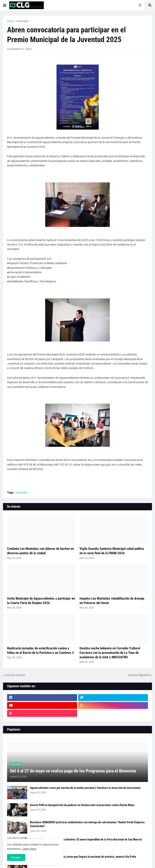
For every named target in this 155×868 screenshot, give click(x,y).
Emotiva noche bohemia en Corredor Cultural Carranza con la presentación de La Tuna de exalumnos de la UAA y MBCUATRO (110, 653)
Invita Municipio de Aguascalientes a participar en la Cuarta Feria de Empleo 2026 (41, 601)
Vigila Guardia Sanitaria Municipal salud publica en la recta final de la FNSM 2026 (112, 551)
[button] (5, 5)
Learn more (29, 849)
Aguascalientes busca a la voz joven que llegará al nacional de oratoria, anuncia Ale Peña (83, 857)
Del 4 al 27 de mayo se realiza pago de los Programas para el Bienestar (73, 771)
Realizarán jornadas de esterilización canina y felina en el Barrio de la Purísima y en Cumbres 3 (40, 650)
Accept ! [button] (16, 857)
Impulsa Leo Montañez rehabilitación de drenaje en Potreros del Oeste (112, 601)
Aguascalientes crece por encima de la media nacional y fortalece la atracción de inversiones (85, 788)
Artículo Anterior (15, 675)
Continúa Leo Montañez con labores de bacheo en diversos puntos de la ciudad (40, 551)
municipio (23, 21)
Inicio (10, 21)
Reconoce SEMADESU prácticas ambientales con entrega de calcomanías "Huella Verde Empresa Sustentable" (87, 824)
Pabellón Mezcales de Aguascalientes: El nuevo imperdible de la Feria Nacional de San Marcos (86, 839)
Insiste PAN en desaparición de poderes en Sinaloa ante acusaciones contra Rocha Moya (82, 805)
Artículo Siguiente (139, 675)
